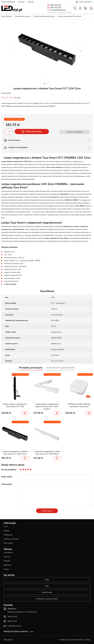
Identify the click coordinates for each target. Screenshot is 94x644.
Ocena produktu (9, 470)
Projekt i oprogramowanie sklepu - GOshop (75, 640)
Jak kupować (8, 553)
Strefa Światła (47, 592)
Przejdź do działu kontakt (16, 632)
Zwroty (6, 569)
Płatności (7, 561)
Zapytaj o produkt (75, 132)
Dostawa (7, 557)
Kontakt (6, 531)
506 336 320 (56, 5)
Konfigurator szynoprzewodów (47, 599)
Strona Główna (7, 16)
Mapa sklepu (8, 640)
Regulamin (8, 565)
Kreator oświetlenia (8, 2)
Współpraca (8, 535)
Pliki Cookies (8, 543)
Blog (47, 586)
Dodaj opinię (47, 511)
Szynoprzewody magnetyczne (44, 16)
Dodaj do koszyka (34, 132)
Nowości (31, 2)
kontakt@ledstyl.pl (58, 10)
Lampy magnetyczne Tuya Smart (70, 16)
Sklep (47, 580)
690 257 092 (56, 7)
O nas (6, 526)
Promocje (21, 2)
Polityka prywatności (11, 539)
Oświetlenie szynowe (23, 16)
